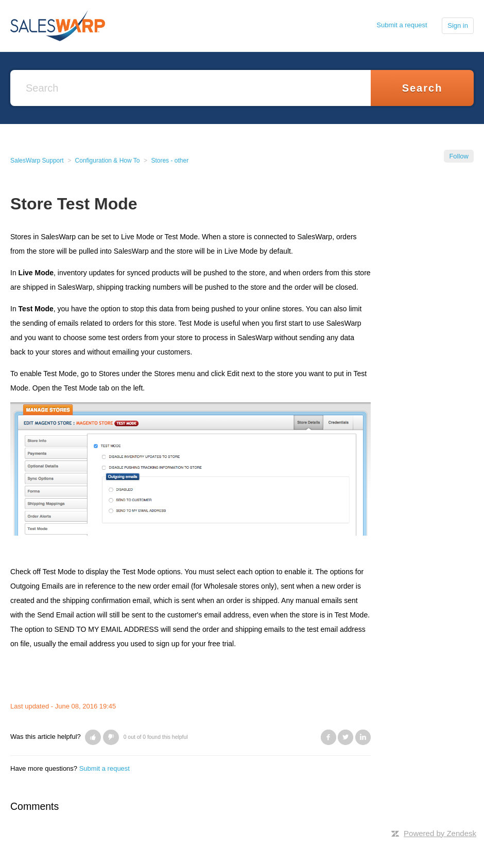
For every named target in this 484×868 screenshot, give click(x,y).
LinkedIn (363, 737)
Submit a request (402, 25)
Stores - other (170, 161)
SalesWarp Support (37, 161)
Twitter (345, 737)
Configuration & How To (108, 161)
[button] (93, 737)
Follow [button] (459, 156)
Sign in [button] (458, 25)
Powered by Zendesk (440, 833)
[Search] (191, 88)
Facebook (329, 737)
